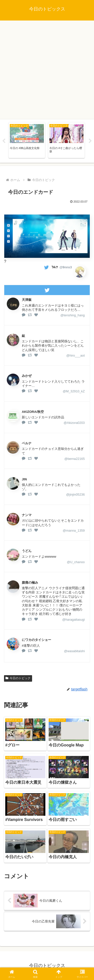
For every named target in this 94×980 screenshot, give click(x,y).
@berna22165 (75, 459)
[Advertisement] (47, 70)
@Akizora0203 (74, 423)
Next (90, 141)
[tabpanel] (27, 140)
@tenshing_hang (73, 315)
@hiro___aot (76, 355)
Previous (4, 141)
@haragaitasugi (73, 620)
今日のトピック (18, 678)
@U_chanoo (76, 562)
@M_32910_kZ (74, 391)
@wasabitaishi (74, 651)
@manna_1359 (74, 531)
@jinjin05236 (75, 495)
